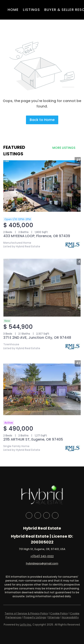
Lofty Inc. (26, 625)
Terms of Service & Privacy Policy (26, 613)
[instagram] (46, 515)
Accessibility (70, 617)
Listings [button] (31, 10)
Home (13, 10)
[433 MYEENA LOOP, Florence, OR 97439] (42, 186)
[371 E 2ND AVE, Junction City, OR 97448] (42, 288)
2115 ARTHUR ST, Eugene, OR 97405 (33, 439)
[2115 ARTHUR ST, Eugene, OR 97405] (42, 389)
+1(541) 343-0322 (42, 556)
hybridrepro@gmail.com (42, 563)
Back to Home (42, 120)
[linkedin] (38, 515)
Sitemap (54, 617)
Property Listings (35, 617)
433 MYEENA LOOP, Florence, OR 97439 (37, 236)
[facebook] (29, 515)
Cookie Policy (59, 613)
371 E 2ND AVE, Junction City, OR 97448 (37, 338)
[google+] (55, 515)
